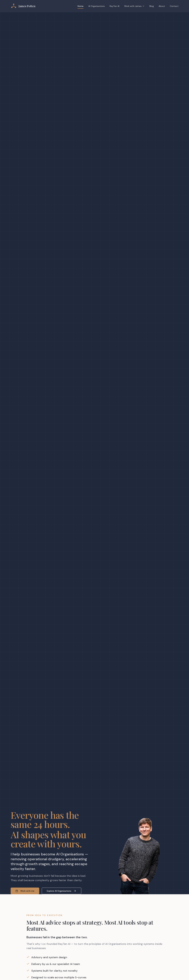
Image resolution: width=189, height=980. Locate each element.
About (162, 6)
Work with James (134, 6)
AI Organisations (97, 6)
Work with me (25, 891)
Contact (174, 6)
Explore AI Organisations (62, 891)
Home (81, 7)
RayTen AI (114, 6)
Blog (152, 6)
